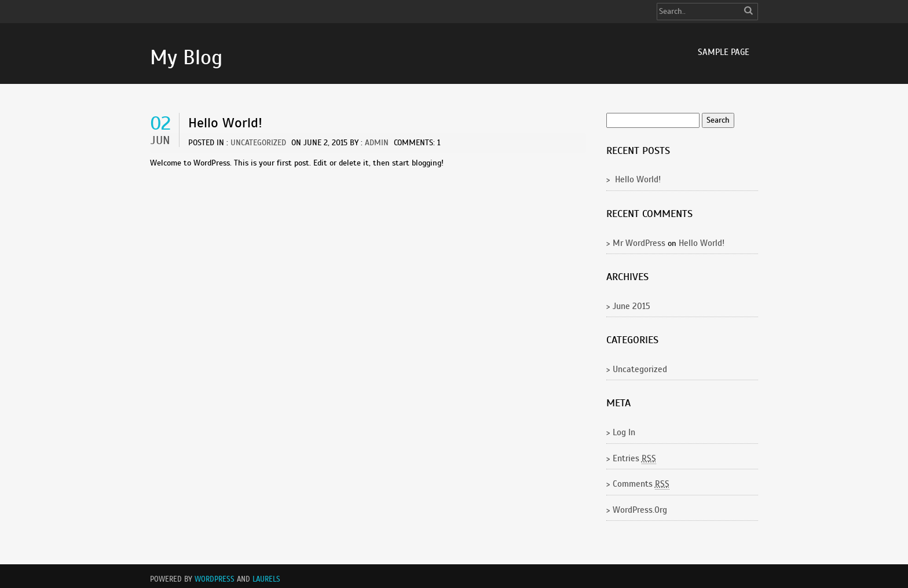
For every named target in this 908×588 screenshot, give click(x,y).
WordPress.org (640, 510)
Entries (634, 459)
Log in (624, 432)
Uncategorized (258, 143)
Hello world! (225, 123)
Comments (641, 484)
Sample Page (724, 52)
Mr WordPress (639, 243)
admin (377, 143)
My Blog (186, 57)
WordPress (215, 579)
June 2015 (631, 306)
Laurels (266, 579)
